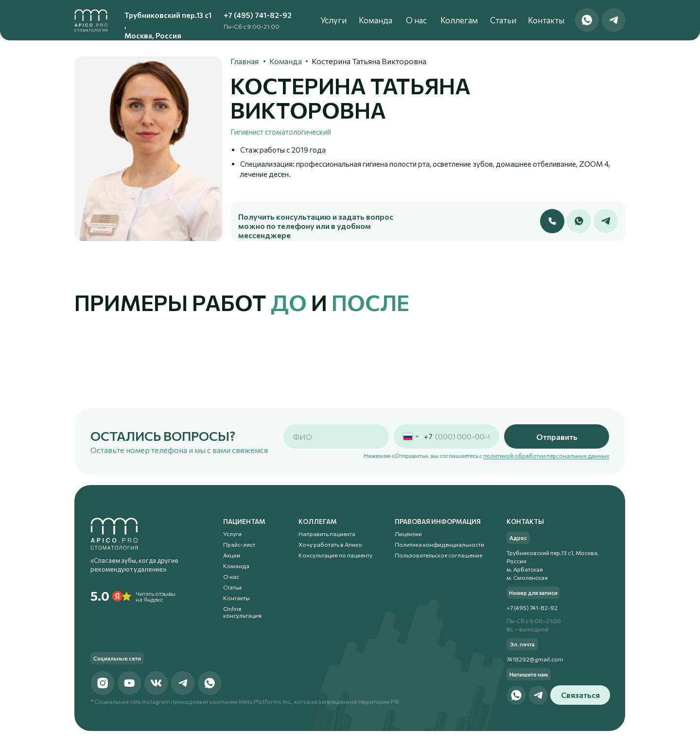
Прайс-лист (239, 544)
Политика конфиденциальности (439, 544)
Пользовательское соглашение (438, 555)
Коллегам (459, 20)
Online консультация (242, 612)
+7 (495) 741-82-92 (258, 15)
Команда (376, 20)
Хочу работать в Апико (330, 544)
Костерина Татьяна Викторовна (369, 61)
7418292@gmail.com (535, 659)
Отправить (557, 437)
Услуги (333, 20)
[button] (552, 221)
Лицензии (408, 534)
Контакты (546, 20)
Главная (245, 61)
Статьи (503, 20)
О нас (416, 20)
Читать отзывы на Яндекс (156, 596)
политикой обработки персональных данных (546, 455)
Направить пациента (327, 534)
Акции (232, 555)
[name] (336, 436)
